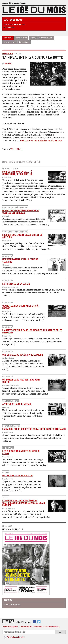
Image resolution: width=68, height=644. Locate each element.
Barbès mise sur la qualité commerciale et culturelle (17, 173)
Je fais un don (9, 27)
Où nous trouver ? (10, 42)
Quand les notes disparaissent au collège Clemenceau (21, 212)
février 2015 (8, 54)
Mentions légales (10, 627)
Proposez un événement (12, 605)
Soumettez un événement (31, 627)
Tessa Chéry (17, 149)
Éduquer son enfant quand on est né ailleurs (22, 236)
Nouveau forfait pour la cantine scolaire (20, 261)
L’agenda (33, 38)
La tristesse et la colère (16, 284)
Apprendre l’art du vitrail (17, 404)
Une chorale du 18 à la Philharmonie (23, 355)
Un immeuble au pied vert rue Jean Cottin (21, 381)
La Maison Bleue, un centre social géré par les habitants (34, 429)
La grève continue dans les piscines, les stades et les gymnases (32, 331)
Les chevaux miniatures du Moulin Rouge (21, 452)
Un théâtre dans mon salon (17, 476)
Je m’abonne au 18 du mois (14, 24)
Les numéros (8, 38)
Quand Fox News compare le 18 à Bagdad (20, 307)
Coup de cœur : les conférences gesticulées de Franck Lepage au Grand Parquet (24, 503)
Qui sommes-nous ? (46, 38)
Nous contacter (24, 42)
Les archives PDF (21, 38)
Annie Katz (9, 63)
